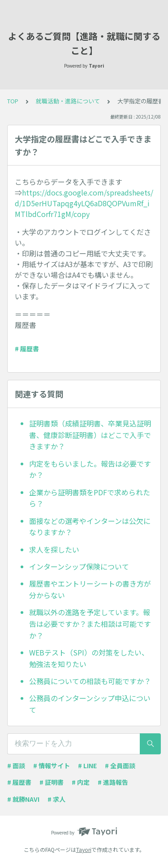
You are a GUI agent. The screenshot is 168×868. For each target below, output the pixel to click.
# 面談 (16, 766)
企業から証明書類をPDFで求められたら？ (90, 498)
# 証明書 (52, 782)
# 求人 (56, 799)
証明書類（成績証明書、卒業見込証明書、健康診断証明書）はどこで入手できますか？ (90, 435)
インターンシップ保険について (79, 566)
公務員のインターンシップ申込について (90, 704)
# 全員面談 (120, 766)
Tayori (84, 849)
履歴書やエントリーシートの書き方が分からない (90, 589)
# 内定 (81, 782)
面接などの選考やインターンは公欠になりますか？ (90, 527)
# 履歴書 (27, 349)
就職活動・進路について (68, 101)
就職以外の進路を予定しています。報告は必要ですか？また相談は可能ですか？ (90, 623)
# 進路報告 (113, 782)
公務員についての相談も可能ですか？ (90, 681)
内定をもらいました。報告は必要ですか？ (90, 469)
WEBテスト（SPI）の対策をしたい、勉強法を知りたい (89, 658)
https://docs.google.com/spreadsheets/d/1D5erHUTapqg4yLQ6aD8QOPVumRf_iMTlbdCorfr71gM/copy (84, 203)
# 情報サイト (52, 766)
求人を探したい (54, 549)
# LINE (87, 766)
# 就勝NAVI (23, 799)
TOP (13, 101)
